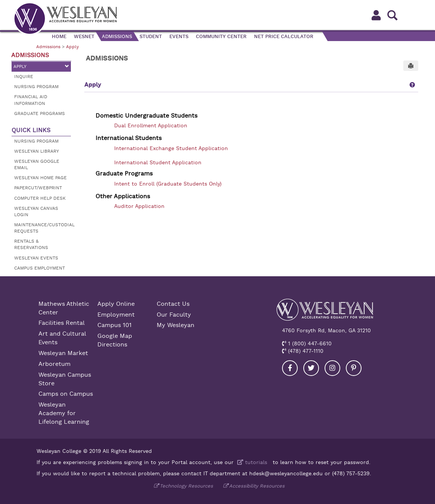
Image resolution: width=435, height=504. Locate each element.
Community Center (221, 36)
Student (151, 36)
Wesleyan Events (36, 258)
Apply (72, 47)
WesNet (84, 36)
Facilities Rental (62, 323)
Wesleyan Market (63, 353)
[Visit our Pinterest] (354, 368)
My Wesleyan (176, 325)
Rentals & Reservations (31, 244)
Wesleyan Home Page (40, 178)
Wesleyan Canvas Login (36, 211)
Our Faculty (174, 315)
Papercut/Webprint (38, 188)
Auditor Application (139, 206)
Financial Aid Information (31, 100)
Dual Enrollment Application (151, 125)
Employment (116, 315)
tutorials (251, 462)
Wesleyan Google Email (37, 164)
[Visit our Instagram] (332, 368)
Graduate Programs (40, 113)
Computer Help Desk (40, 198)
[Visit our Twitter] (311, 368)
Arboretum (54, 364)
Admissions (117, 36)
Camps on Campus (66, 394)
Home (59, 36)
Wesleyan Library (37, 151)
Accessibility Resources (257, 486)
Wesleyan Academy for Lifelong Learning (64, 413)
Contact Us (173, 304)
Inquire (24, 77)
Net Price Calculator (284, 36)
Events (179, 36)
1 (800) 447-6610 (309, 343)
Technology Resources (186, 486)
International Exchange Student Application (171, 148)
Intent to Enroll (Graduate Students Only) (168, 184)
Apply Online (116, 304)
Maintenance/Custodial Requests (43, 228)
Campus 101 (115, 325)
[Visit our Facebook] (290, 368)
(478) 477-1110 (305, 351)
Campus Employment (40, 268)
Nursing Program (36, 87)
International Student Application (158, 162)
